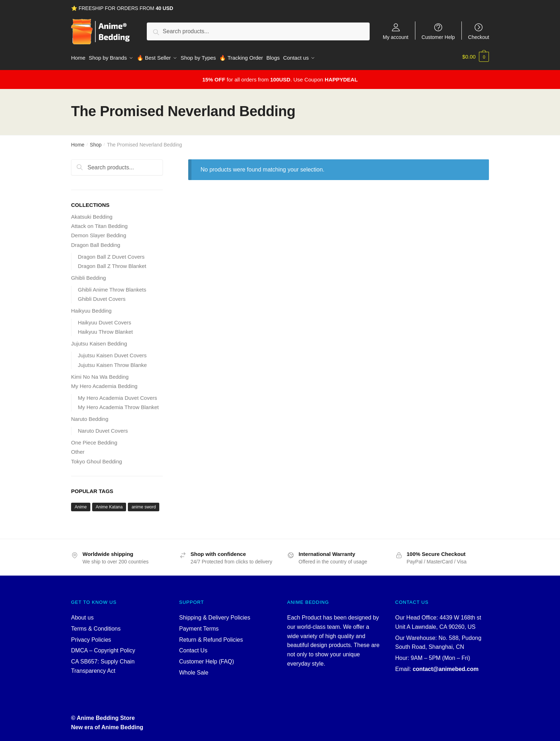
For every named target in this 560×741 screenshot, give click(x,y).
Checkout (479, 37)
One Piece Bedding (94, 440)
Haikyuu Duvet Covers (104, 320)
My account (396, 37)
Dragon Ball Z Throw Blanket (112, 263)
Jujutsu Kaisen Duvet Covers (112, 353)
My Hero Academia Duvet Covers (117, 395)
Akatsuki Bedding (92, 214)
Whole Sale (194, 670)
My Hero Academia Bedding (104, 384)
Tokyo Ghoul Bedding (97, 459)
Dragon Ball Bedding (96, 242)
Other (78, 449)
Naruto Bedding (90, 416)
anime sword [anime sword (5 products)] (144, 504)
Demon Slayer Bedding (99, 233)
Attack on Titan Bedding (99, 223)
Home (78, 142)
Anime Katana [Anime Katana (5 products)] (109, 504)
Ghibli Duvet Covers (102, 296)
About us (82, 615)
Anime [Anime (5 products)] (81, 504)
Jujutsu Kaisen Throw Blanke (112, 362)
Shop (96, 142)
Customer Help (438, 37)
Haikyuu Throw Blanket (105, 329)
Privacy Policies (91, 637)
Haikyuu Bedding (91, 308)
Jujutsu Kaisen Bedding (99, 341)
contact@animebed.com (446, 667)
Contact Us (193, 648)
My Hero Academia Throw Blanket (118, 405)
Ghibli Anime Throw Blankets (112, 287)
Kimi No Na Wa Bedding (100, 374)
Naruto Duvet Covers (103, 428)
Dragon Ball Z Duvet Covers (111, 254)
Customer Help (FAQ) (207, 659)
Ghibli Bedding (89, 275)
